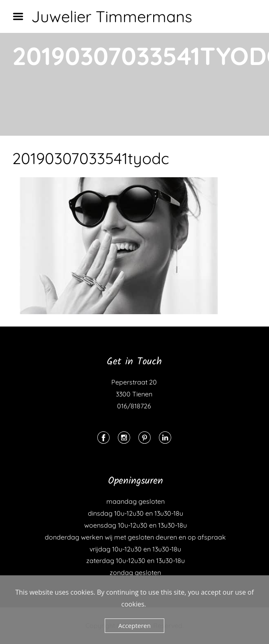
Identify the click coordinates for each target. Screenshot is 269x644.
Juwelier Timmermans (112, 16)
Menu (21, 16)
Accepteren (134, 625)
